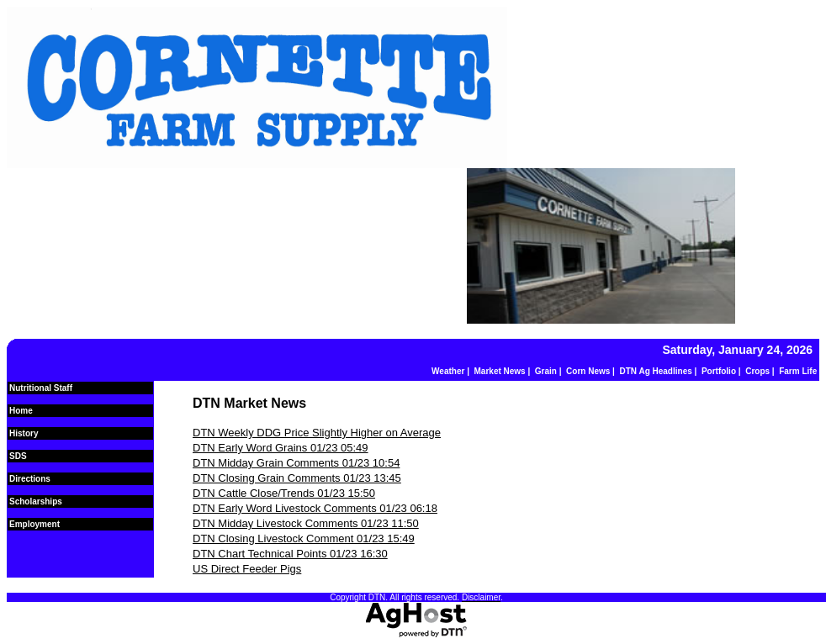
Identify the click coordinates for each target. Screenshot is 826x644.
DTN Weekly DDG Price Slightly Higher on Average (317, 433)
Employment (34, 524)
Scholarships (36, 501)
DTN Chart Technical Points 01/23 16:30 (290, 554)
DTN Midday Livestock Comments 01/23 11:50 (306, 523)
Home (21, 411)
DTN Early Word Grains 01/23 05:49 (281, 448)
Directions (30, 479)
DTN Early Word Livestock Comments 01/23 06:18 (315, 508)
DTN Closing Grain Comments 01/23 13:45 (297, 478)
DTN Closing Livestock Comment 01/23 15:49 (304, 538)
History (24, 433)
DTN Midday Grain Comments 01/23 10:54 (296, 463)
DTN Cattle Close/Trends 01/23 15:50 (284, 493)
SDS (18, 456)
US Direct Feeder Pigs (247, 569)
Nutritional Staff (41, 388)
